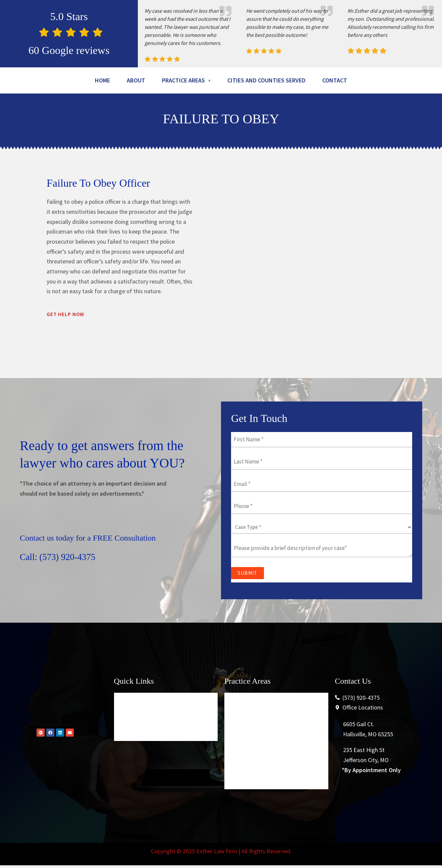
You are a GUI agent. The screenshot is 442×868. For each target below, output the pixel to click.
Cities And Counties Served (297, 81)
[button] (203, 81)
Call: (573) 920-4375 (65, 575)
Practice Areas (203, 81)
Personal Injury (248, 769)
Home (107, 81)
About (145, 81)
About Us (131, 736)
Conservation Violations (259, 801)
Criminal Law (245, 720)
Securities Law (247, 785)
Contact (221, 99)
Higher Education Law (257, 753)
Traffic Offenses (249, 736)
